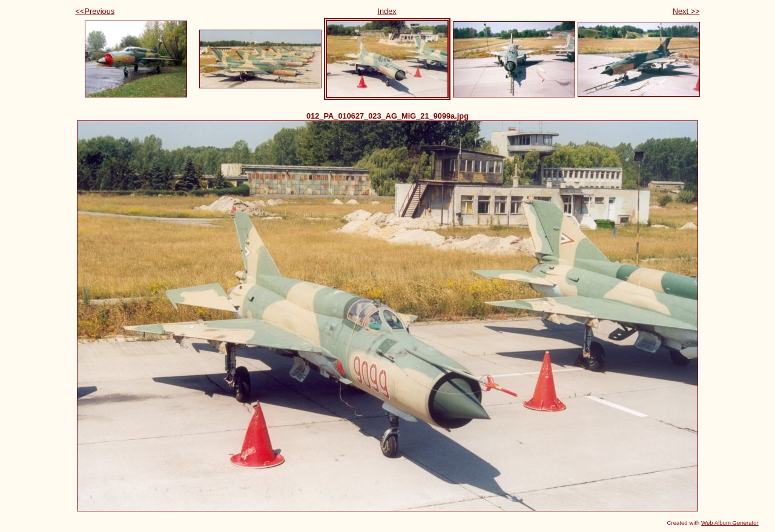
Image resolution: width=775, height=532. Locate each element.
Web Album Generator (730, 523)
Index (387, 11)
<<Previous (95, 11)
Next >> (686, 11)
